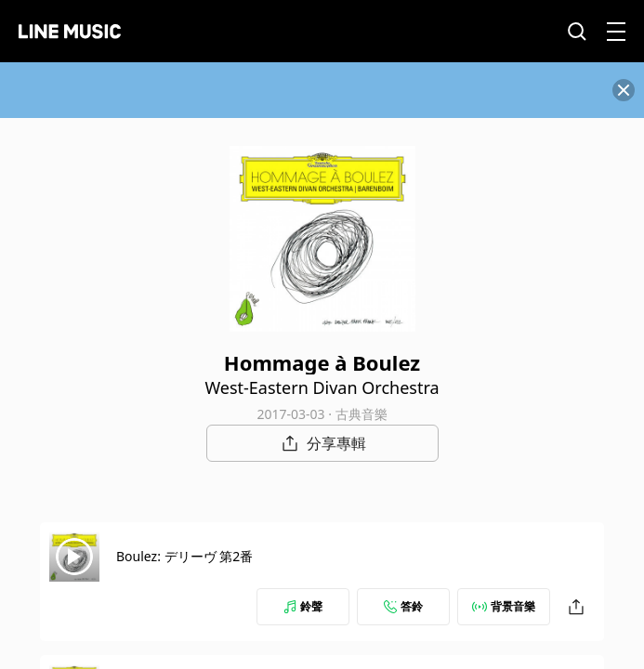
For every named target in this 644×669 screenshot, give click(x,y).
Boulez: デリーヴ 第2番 (184, 556)
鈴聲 (303, 606)
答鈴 (403, 606)
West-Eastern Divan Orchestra (322, 387)
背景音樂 (504, 606)
